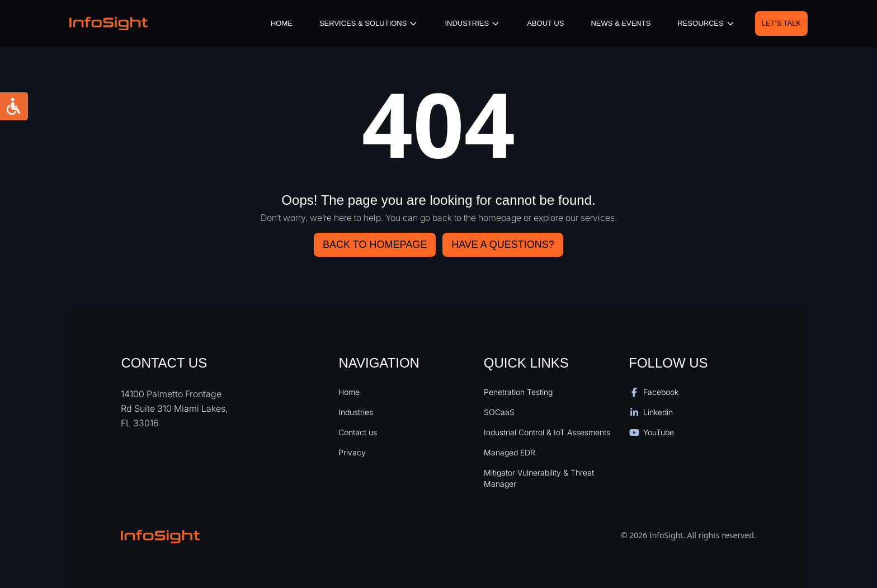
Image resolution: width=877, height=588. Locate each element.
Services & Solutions (369, 23)
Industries (356, 412)
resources (706, 23)
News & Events (621, 23)
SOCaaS (499, 412)
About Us (545, 23)
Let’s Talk (781, 23)
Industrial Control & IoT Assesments (547, 432)
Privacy (352, 452)
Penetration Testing (518, 392)
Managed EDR (510, 452)
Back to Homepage (375, 244)
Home (282, 23)
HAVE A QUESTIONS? (503, 244)
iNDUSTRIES (472, 23)
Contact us (358, 432)
